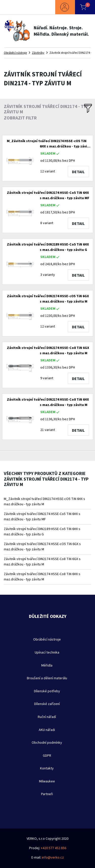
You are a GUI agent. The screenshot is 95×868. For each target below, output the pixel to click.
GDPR (47, 756)
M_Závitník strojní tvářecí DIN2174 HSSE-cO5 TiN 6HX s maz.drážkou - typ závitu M (44, 502)
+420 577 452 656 (53, 848)
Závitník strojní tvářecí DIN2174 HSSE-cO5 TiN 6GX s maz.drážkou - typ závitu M (42, 547)
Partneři (47, 794)
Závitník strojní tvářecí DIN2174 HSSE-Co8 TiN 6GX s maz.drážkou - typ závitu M (42, 562)
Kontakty (47, 768)
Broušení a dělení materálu (47, 678)
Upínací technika (47, 653)
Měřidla (47, 666)
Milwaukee (47, 781)
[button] (65, 7)
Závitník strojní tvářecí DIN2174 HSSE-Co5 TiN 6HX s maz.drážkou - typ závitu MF (42, 517)
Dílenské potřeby (47, 691)
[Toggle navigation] (14, 7)
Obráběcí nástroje (15, 53)
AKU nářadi (47, 730)
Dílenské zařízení (47, 704)
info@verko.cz (53, 858)
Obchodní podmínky (47, 743)
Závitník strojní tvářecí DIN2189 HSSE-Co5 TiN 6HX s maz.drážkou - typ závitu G (42, 532)
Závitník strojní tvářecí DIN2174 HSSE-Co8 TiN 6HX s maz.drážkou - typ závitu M (42, 577)
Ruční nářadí (47, 717)
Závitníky (38, 53)
